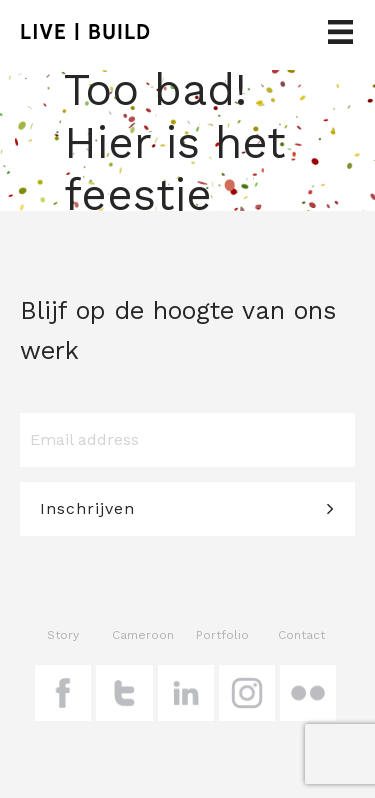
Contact (301, 635)
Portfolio (222, 635)
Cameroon (143, 635)
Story (63, 635)
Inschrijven (87, 508)
